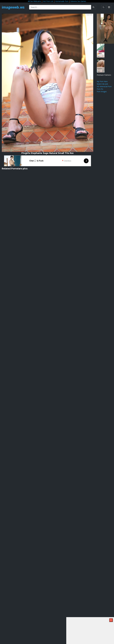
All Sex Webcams (34, 1)
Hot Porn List (48, 1)
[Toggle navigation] (109, 7)
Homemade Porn (62, 1)
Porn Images (102, 92)
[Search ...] (60, 7)
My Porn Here (102, 81)
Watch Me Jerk (102, 84)
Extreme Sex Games (78, 1)
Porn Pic (100, 89)
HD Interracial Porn (104, 86)
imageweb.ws (13, 7)
